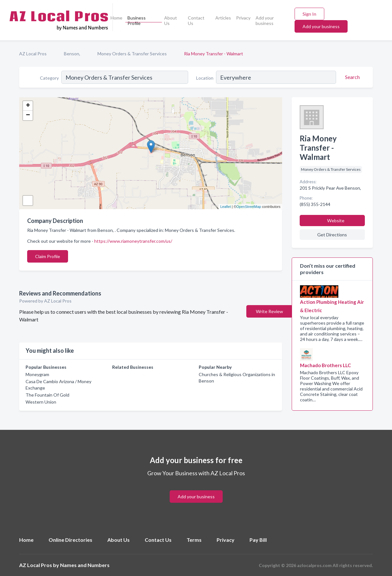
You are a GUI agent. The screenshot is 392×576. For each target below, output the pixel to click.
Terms (194, 540)
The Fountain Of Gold (47, 395)
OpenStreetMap (249, 207)
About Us (171, 20)
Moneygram (37, 374)
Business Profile (137, 20)
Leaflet (225, 207)
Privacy (243, 18)
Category (49, 78)
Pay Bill (258, 540)
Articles (223, 18)
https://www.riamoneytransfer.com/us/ (133, 241)
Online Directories (70, 540)
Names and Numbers (85, 565)
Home (116, 18)
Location (205, 78)
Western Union (41, 402)
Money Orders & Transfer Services (132, 54)
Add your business (265, 20)
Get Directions (332, 235)
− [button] (28, 115)
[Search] (351, 77)
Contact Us (196, 20)
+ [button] (28, 106)
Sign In (309, 14)
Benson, (72, 54)
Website (336, 221)
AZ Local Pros (33, 54)
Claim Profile (48, 256)
